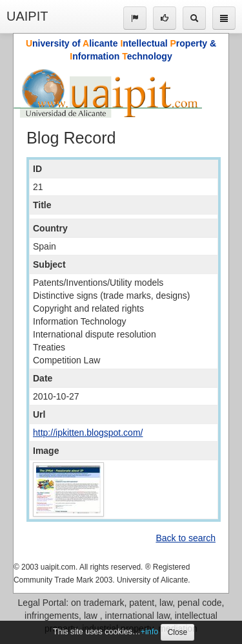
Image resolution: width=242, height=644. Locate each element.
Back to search (186, 538)
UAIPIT (27, 16)
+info (150, 632)
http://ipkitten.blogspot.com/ (88, 433)
